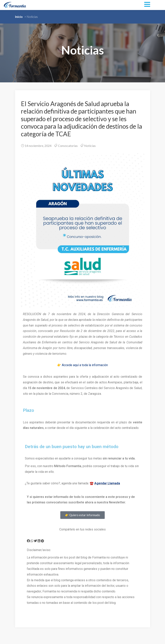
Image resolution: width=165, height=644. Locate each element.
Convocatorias (68, 146)
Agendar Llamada (107, 483)
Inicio (19, 17)
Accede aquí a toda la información (85, 365)
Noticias (90, 146)
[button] (28, 541)
